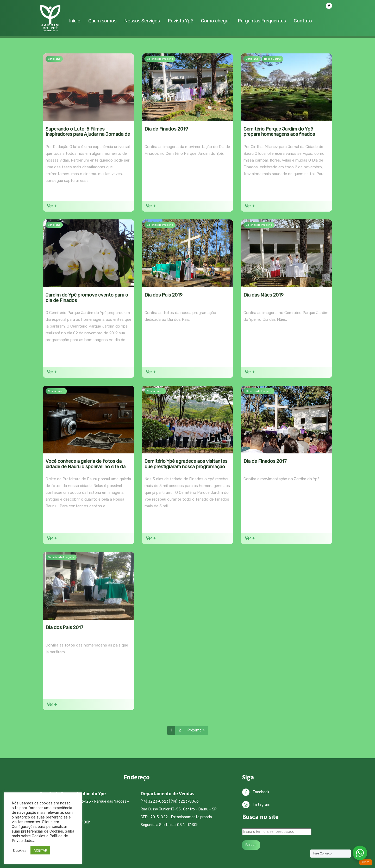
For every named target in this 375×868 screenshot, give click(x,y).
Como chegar (215, 21)
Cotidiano (54, 59)
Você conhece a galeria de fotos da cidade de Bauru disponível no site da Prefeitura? (86, 467)
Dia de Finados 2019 (166, 129)
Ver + (52, 206)
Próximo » (196, 730)
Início (75, 21)
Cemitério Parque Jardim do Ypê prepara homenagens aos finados (279, 132)
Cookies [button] (20, 851)
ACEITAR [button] (40, 850)
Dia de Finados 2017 (265, 461)
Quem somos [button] (102, 21)
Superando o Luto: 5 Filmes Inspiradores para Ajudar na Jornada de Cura (88, 134)
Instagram (256, 805)
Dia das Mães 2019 (264, 295)
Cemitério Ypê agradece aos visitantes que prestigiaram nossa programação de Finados (186, 467)
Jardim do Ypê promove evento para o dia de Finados (87, 298)
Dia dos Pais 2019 (164, 295)
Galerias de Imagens (160, 59)
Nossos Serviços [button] (142, 21)
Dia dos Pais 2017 (64, 627)
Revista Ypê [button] (180, 21)
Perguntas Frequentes (262, 21)
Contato (303, 21)
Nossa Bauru (272, 59)
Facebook (256, 792)
